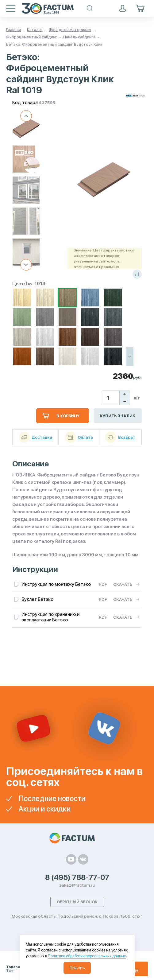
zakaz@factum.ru (77, 885)
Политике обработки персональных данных (87, 956)
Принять (77, 968)
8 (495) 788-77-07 (77, 877)
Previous (26, 116)
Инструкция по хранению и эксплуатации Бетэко (50, 617)
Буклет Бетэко (37, 599)
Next (26, 265)
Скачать (123, 584)
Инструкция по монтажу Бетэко (56, 584)
